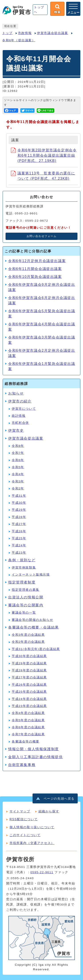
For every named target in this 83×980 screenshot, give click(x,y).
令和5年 (18, 467)
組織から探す (49, 811)
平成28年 (19, 517)
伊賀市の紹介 (20, 401)
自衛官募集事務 (22, 765)
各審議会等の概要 (26, 742)
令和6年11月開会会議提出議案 (35, 269)
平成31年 (19, 496)
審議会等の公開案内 (26, 605)
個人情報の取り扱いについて (32, 827)
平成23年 (19, 553)
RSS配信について (24, 819)
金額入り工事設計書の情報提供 (35, 757)
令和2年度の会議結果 (28, 642)
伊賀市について (24, 409)
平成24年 (19, 545)
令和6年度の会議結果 (28, 727)
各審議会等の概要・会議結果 (34, 627)
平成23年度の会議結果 (29, 706)
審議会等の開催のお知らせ (32, 620)
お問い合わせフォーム (42, 236)
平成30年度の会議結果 (29, 656)
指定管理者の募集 (26, 590)
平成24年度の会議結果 (29, 699)
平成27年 (19, 524)
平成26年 (19, 531)
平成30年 (19, 503)
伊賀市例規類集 (24, 568)
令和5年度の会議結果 (28, 720)
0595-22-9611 (42, 872)
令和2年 (18, 488)
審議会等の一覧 (24, 613)
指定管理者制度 (22, 582)
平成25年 (19, 538)
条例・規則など (22, 560)
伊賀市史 (16, 430)
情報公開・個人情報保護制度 (34, 749)
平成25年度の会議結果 (29, 692)
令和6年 (18, 460)
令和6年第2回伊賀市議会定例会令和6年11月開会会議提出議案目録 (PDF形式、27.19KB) (44, 155)
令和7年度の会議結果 (28, 734)
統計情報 (19, 416)
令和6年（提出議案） (19, 40)
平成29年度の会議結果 (29, 663)
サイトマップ (20, 811)
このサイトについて (25, 835)
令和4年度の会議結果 (28, 713)
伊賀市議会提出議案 (52, 33)
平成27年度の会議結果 (29, 677)
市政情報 (25, 33)
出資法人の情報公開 (26, 597)
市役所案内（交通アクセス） (32, 843)
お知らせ (16, 393)
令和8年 (18, 446)
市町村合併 (20, 423)
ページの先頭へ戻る (59, 799)
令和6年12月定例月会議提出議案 (37, 261)
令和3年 (18, 481)
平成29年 (19, 510)
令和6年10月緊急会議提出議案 (35, 277)
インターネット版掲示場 (31, 575)
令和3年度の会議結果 (28, 635)
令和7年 (18, 453)
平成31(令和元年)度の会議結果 (36, 649)
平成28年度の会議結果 (29, 670)
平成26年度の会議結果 (29, 685)
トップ (7, 33)
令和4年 (18, 474)
